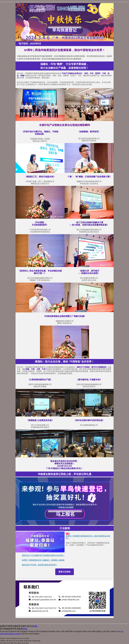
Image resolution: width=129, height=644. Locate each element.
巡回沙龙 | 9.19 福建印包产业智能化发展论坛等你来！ (43, 555)
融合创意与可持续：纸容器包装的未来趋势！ (40, 565)
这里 (35, 626)
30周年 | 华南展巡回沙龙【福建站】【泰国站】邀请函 (43, 560)
